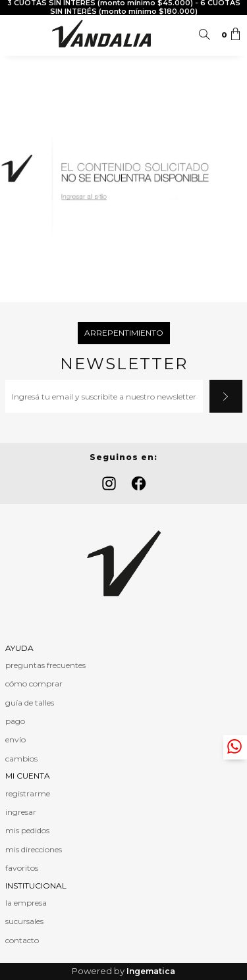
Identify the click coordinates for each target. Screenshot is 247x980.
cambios (21, 759)
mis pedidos (27, 830)
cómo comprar (34, 683)
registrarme (28, 793)
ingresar (21, 812)
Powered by (123, 971)
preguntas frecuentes (45, 665)
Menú (15, 35)
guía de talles (30, 703)
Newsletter (124, 364)
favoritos (22, 868)
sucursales (24, 921)
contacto (22, 940)
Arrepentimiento (124, 333)
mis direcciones (34, 849)
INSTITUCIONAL (36, 886)
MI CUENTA (28, 776)
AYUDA (19, 648)
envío (15, 739)
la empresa (26, 903)
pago (15, 721)
